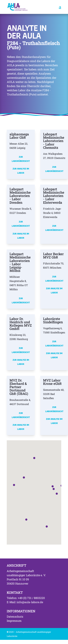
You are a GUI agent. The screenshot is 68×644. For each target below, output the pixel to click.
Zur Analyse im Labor (21, 171)
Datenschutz (15, 616)
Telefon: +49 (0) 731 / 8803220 (26, 598)
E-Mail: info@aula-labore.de (25, 602)
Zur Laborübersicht (21, 159)
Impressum (14, 621)
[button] (54, 489)
